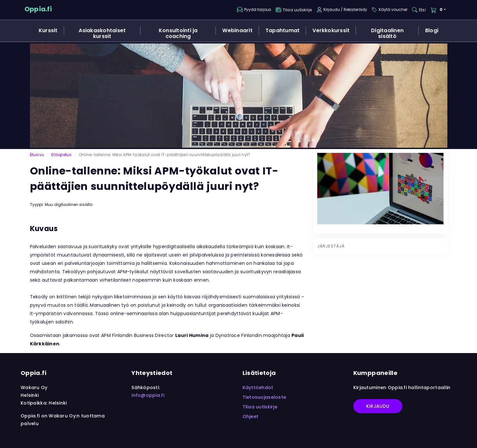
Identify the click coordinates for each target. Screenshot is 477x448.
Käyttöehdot (258, 387)
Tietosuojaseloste (264, 397)
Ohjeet (251, 416)
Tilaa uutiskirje (260, 407)
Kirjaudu (378, 406)
